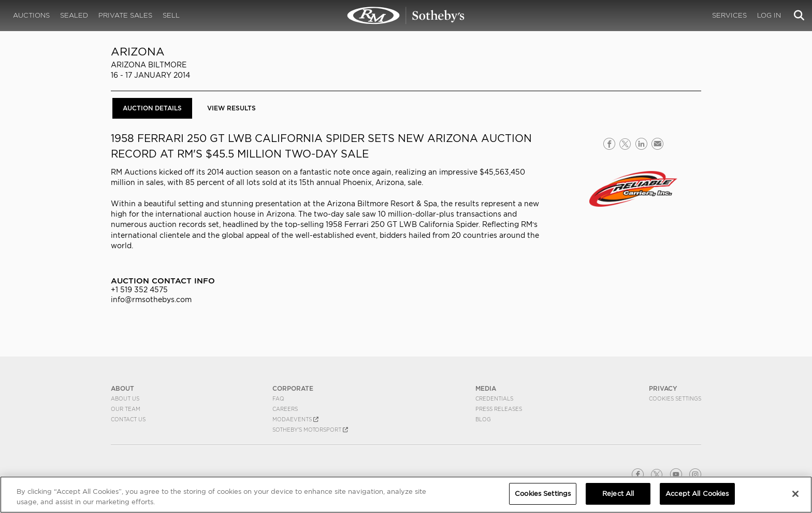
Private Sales (125, 15)
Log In (769, 15)
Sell (171, 15)
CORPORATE (293, 388)
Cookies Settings (675, 398)
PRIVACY (663, 388)
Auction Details (152, 108)
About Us (125, 398)
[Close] (795, 494)
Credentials (494, 398)
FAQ (278, 398)
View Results (231, 108)
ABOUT (122, 388)
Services (729, 15)
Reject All (618, 494)
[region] (406, 495)
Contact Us (128, 419)
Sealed (74, 15)
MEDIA (486, 388)
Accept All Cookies (697, 494)
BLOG (483, 419)
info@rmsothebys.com (151, 300)
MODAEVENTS (295, 419)
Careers (285, 409)
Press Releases (499, 409)
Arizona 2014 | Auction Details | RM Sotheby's (406, 16)
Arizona (138, 52)
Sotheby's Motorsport (310, 430)
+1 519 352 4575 (139, 290)
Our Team (126, 409)
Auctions (31, 15)
